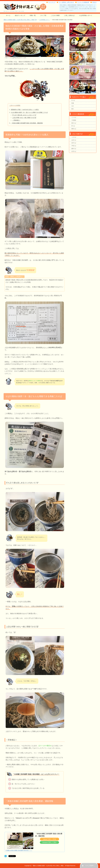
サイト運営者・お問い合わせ (66, 2)
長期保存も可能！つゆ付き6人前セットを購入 (25, 110)
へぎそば (74, 137)
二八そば (74, 117)
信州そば (74, 143)
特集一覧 (33, 15)
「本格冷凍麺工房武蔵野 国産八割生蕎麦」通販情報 (27, 123)
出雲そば (74, 151)
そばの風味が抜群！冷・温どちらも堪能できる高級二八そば (29, 112)
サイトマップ (52, 2)
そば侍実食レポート (86, 15)
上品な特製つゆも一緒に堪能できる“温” (24, 118)
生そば (73, 100)
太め (73, 106)
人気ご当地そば (69, 15)
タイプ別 (43, 15)
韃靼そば (74, 129)
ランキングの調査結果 (83, 2)
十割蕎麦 (74, 120)
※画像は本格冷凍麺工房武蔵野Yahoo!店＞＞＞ (19, 850)
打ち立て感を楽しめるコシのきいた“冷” (24, 115)
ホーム (8, 15)
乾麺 (73, 103)
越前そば (74, 149)
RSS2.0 (94, 2)
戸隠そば (74, 146)
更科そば (74, 123)
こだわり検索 (55, 15)
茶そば (73, 126)
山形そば (74, 140)
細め (73, 109)
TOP (20, 20)
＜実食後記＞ (16, 120)
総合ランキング (20, 15)
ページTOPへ (90, 866)
